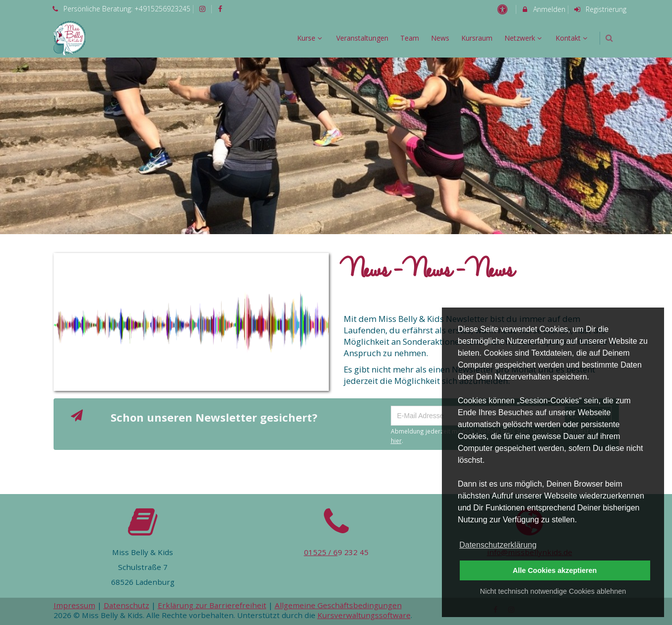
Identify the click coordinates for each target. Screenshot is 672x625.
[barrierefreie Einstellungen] (504, 9)
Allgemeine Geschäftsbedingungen (338, 605)
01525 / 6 (321, 552)
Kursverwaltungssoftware (364, 615)
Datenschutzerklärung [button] (498, 545)
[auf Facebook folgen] (222, 9)
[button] (609, 38)
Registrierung (600, 9)
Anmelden (543, 9)
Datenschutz (126, 605)
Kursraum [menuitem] (477, 38)
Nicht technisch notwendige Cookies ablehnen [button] (553, 591)
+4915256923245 (162, 9)
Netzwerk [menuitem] (524, 38)
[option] (336, 146)
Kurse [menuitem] (311, 38)
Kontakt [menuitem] (573, 38)
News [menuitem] (440, 38)
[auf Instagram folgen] (203, 9)
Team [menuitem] (410, 38)
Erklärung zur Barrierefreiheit (212, 605)
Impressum (74, 605)
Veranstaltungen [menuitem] (362, 38)
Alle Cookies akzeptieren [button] (555, 570)
